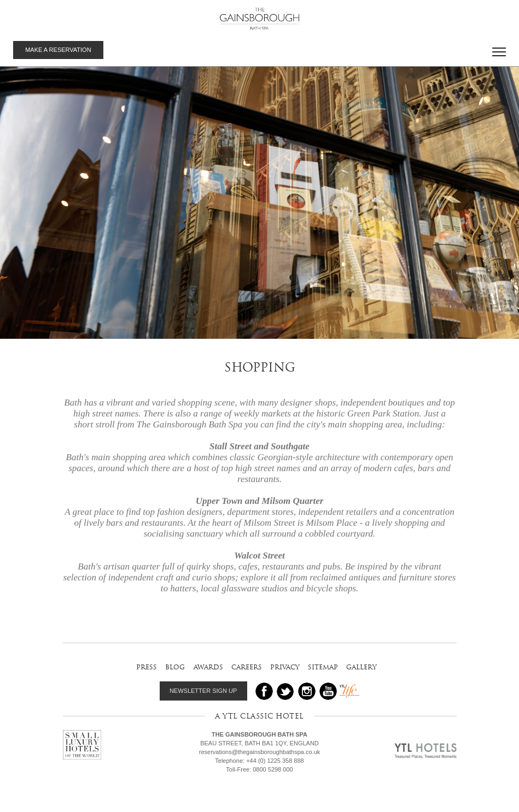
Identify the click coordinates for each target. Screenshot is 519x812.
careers (247, 667)
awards (208, 667)
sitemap (323, 667)
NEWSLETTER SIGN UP (203, 691)
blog (175, 667)
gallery (361, 667)
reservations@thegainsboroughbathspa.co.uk (260, 752)
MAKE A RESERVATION (58, 50)
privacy (285, 667)
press (147, 667)
